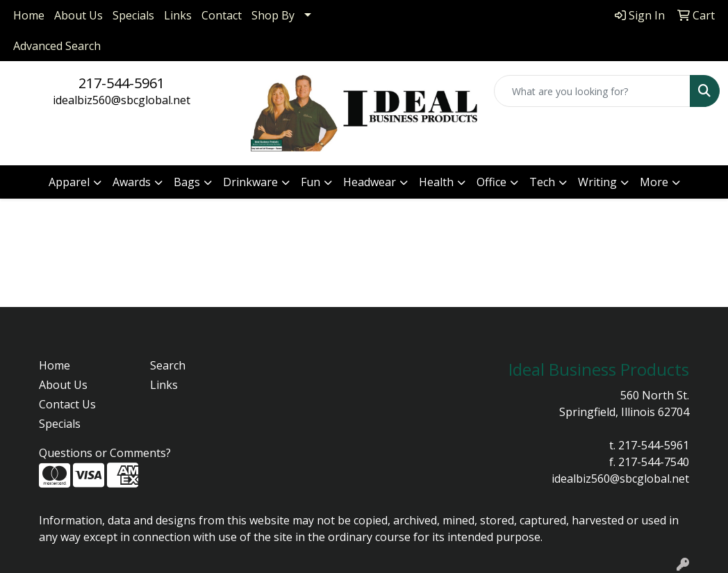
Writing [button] (597, 182)
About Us (78, 15)
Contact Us (67, 404)
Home (29, 15)
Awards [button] (132, 182)
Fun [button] (311, 182)
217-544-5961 (122, 83)
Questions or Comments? (105, 453)
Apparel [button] (69, 182)
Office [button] (491, 182)
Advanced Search (57, 46)
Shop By (273, 15)
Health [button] (436, 182)
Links (178, 15)
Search (168, 365)
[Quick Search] (592, 91)
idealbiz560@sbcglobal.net (122, 100)
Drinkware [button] (250, 182)
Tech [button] (542, 182)
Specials (133, 15)
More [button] (654, 182)
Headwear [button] (370, 182)
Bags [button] (187, 182)
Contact (222, 15)
